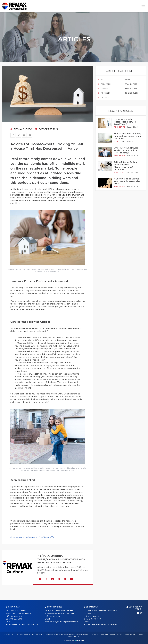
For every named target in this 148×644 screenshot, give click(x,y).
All (101, 80)
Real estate (130, 84)
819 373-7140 (16, 619)
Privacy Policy (116, 635)
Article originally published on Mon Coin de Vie (32, 537)
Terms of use (129, 635)
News (126, 80)
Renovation (129, 89)
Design (103, 89)
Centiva (79, 641)
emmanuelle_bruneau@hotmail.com (22, 624)
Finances (104, 93)
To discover (130, 93)
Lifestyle (104, 97)
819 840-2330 (95, 616)
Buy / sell (105, 84)
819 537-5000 (17, 616)
